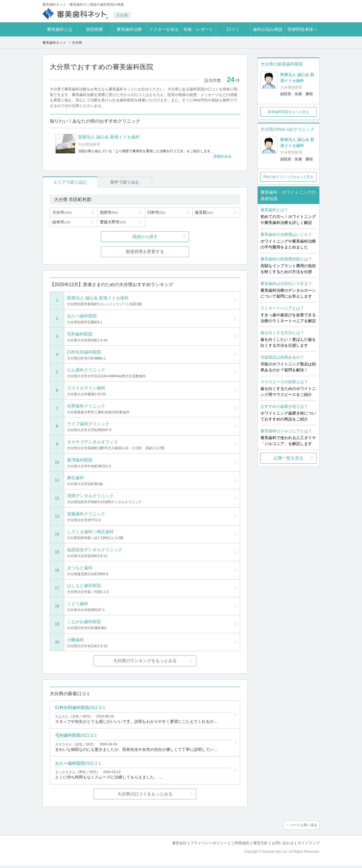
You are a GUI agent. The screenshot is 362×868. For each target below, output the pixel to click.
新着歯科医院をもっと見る (288, 112)
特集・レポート (198, 29)
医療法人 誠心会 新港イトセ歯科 (297, 78)
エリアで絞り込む (68, 182)
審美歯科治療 (129, 29)
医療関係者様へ (302, 29)
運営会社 (179, 846)
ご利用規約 (240, 846)
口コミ (233, 29)
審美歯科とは (60, 29)
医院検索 (94, 29)
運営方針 (260, 846)
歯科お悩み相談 (268, 29)
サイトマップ (309, 846)
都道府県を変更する (145, 252)
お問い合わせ (283, 846)
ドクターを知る (164, 29)
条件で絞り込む (119, 182)
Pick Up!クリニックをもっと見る (289, 177)
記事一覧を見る (289, 458)
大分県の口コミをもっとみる (145, 796)
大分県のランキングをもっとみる (145, 663)
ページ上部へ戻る (303, 828)
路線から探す (145, 236)
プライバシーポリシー (209, 846)
